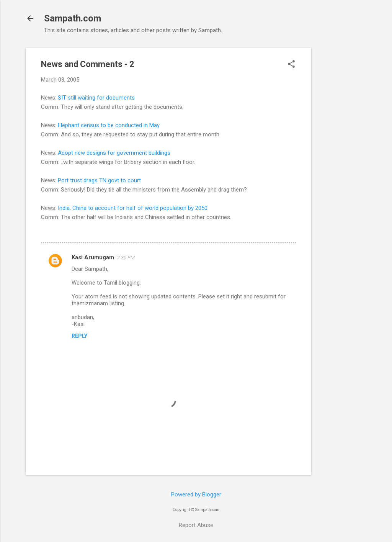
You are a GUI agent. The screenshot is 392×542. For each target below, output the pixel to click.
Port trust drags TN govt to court (99, 180)
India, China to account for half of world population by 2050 (133, 208)
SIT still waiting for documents (96, 98)
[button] (291, 65)
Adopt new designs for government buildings (114, 153)
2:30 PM (126, 258)
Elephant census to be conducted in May (109, 125)
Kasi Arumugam (93, 257)
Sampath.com (73, 18)
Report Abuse (196, 525)
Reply (79, 336)
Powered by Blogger (196, 495)
